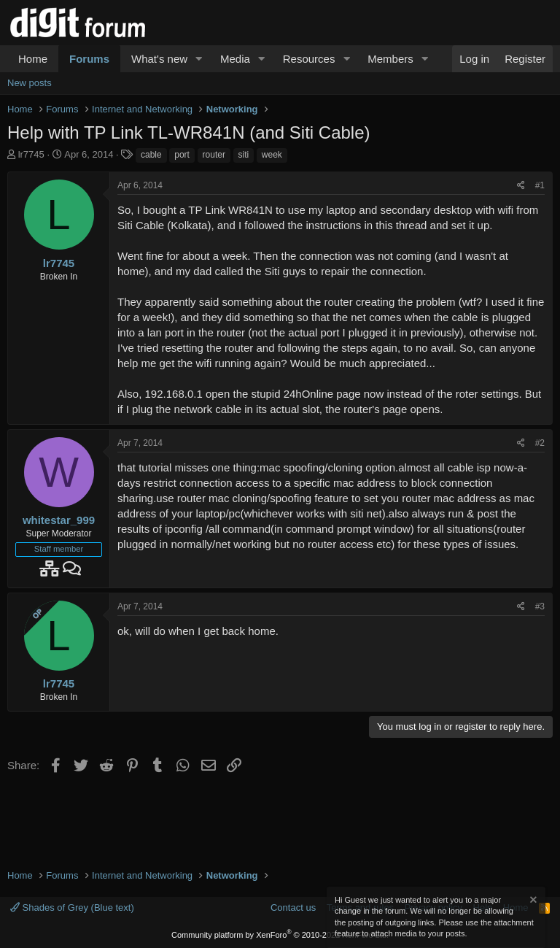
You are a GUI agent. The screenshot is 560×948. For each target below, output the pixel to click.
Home (33, 59)
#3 (540, 606)
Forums (89, 59)
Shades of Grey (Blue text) (72, 907)
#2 (540, 443)
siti (244, 155)
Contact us (293, 907)
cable (151, 155)
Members (390, 59)
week (272, 155)
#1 (540, 185)
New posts (30, 83)
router (214, 155)
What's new (159, 59)
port (182, 155)
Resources (309, 59)
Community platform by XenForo (280, 935)
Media (235, 59)
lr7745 (31, 154)
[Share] (521, 186)
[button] (199, 59)
